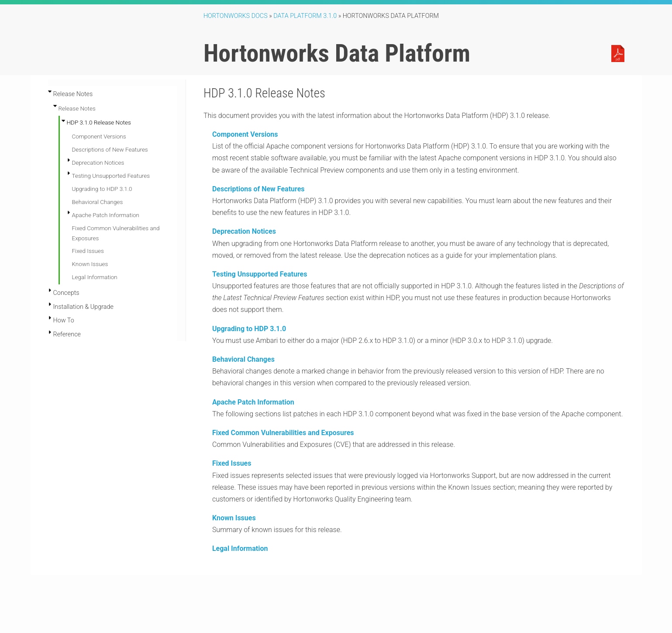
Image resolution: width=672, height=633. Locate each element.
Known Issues (90, 264)
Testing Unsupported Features (111, 176)
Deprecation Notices (98, 163)
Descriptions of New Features (110, 149)
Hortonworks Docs (236, 16)
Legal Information (95, 277)
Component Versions (99, 136)
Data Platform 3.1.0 (305, 16)
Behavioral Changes (98, 202)
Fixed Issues (88, 251)
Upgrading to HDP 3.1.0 (102, 189)
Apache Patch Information (106, 215)
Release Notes (77, 108)
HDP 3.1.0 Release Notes (99, 122)
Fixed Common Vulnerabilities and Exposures (283, 433)
